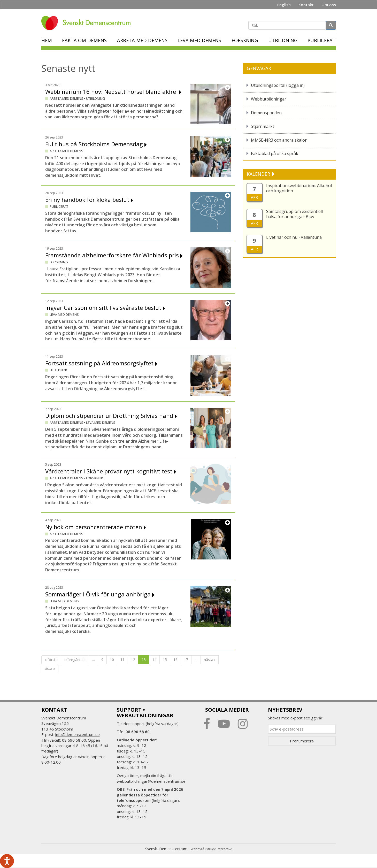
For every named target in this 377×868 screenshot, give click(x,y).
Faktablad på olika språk (275, 153)
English (284, 5)
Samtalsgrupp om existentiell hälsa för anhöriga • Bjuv (294, 214)
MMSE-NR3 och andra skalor (279, 140)
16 (175, 660)
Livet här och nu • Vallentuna (294, 237)
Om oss (329, 5)
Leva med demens (199, 40)
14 (154, 660)
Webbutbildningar (269, 99)
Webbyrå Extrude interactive (211, 849)
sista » (50, 668)
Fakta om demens (84, 40)
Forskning (245, 40)
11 (122, 660)
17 (186, 660)
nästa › (210, 660)
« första (51, 660)
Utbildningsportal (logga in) (278, 85)
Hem (47, 40)
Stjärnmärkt (263, 126)
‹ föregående (75, 660)
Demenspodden (266, 113)
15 (165, 660)
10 (112, 660)
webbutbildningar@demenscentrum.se (151, 781)
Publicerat (322, 40)
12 (133, 660)
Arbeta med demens (142, 40)
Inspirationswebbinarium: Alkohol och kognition (299, 188)
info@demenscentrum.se (78, 734)
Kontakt (306, 5)
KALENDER (259, 174)
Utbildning (283, 40)
